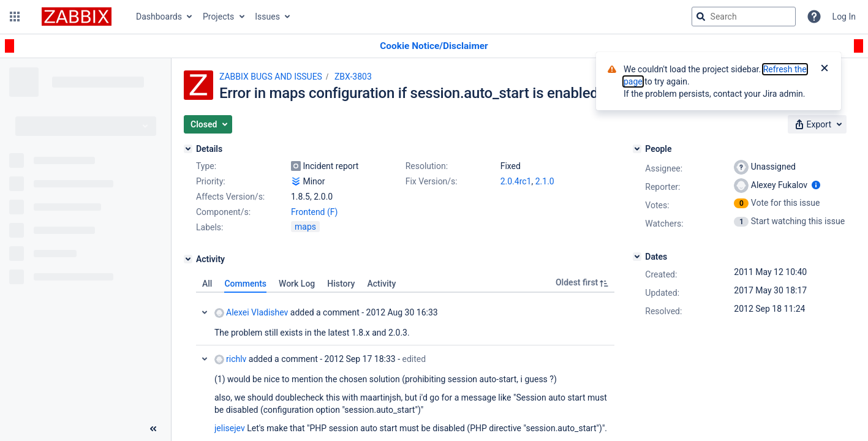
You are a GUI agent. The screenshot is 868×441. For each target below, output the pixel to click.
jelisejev (230, 428)
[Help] (814, 17)
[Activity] (188, 259)
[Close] (825, 69)
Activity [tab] (381, 284)
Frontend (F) (314, 212)
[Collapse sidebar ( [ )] (153, 429)
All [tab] (207, 284)
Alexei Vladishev (251, 313)
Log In (844, 17)
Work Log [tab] (297, 284)
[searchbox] (744, 17)
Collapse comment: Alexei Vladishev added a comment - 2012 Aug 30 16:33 (205, 312)
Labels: (209, 227)
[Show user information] (816, 185)
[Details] (188, 149)
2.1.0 (545, 181)
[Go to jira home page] (77, 17)
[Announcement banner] (434, 46)
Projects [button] (218, 17)
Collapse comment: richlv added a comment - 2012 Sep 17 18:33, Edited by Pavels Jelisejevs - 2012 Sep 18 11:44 (205, 359)
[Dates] (637, 257)
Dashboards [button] (159, 17)
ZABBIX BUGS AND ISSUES (271, 77)
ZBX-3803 (353, 77)
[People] (637, 149)
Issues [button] (267, 17)
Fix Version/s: (432, 181)
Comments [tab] (245, 284)
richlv (230, 359)
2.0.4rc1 (516, 181)
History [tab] (341, 284)
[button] (15, 17)
